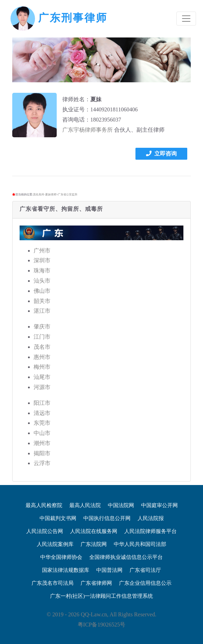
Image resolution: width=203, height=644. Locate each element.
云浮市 (42, 463)
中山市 (42, 433)
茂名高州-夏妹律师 (45, 195)
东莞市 (42, 423)
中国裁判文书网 (58, 518)
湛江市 (42, 311)
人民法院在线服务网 (94, 531)
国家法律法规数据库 (66, 570)
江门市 (42, 337)
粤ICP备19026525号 (102, 625)
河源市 (42, 387)
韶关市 (42, 301)
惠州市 (42, 357)
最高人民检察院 (44, 505)
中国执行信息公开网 (107, 518)
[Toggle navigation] (186, 19)
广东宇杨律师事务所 (87, 130)
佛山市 (42, 291)
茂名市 (42, 347)
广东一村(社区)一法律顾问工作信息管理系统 (102, 596)
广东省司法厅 (145, 570)
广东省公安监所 (68, 195)
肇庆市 (42, 327)
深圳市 (42, 260)
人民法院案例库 (55, 544)
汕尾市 (42, 377)
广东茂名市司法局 (52, 583)
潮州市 (42, 443)
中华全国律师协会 (61, 557)
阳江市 (42, 403)
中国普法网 (109, 570)
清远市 (42, 413)
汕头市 (42, 281)
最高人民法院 (85, 505)
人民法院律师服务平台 (150, 531)
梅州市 (42, 367)
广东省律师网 (96, 583)
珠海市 (42, 271)
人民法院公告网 (45, 531)
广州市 (42, 251)
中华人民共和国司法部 (140, 544)
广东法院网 (94, 544)
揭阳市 (42, 453)
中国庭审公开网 (159, 505)
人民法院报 (151, 518)
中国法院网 (121, 505)
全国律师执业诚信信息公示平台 (126, 557)
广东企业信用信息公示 (145, 583)
